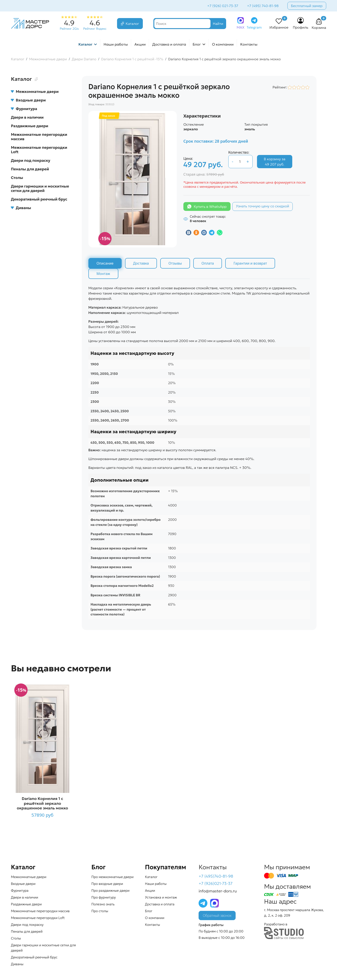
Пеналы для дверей (30, 169)
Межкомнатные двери (35, 92)
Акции (140, 44)
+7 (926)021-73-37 (216, 883)
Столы (17, 178)
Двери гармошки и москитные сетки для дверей (40, 188)
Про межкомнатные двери (113, 877)
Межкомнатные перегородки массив (39, 137)
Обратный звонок (217, 916)
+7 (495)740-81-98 (216, 876)
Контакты (249, 44)
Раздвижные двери (30, 126)
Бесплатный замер (307, 6)
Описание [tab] (105, 263)
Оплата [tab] (208, 263)
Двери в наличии (27, 117)
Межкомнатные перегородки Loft (39, 150)
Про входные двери (107, 884)
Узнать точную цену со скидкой (263, 206)
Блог (197, 44)
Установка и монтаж (161, 897)
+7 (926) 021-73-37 (223, 6)
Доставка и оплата (169, 44)
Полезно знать (103, 904)
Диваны (21, 208)
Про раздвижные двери (111, 891)
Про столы (100, 911)
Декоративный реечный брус (39, 199)
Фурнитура (24, 109)
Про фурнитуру (104, 897)
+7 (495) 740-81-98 (263, 6)
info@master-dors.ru (218, 891)
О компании (223, 44)
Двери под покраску (31, 160)
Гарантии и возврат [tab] (250, 263)
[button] (319, 22)
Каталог (132, 24)
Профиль (301, 27)
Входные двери (28, 100)
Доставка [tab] (141, 263)
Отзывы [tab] (175, 263)
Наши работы (116, 44)
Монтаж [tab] (103, 274)
